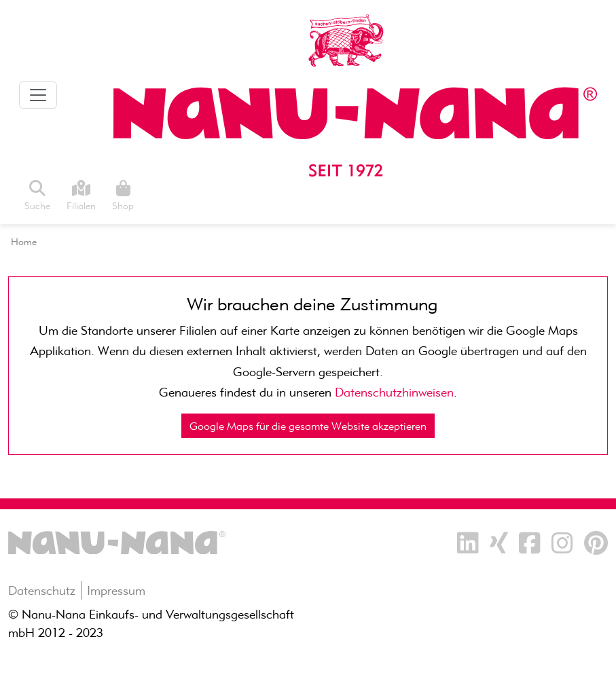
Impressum (116, 590)
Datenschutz (42, 590)
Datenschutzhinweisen (394, 392)
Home (24, 242)
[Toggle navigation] (38, 95)
